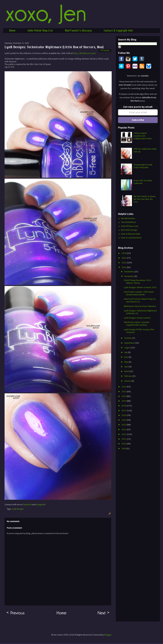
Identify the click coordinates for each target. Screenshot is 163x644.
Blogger (108, 635)
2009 (124, 449)
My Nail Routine (128, 219)
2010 (124, 444)
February (129, 376)
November (129, 276)
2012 (124, 434)
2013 (124, 430)
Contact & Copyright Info (118, 31)
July (126, 352)
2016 (124, 415)
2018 (124, 406)
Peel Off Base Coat (130, 226)
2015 (124, 420)
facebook (27, 505)
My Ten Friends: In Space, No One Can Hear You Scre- (145, 199)
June (127, 357)
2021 (124, 392)
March (127, 371)
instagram (40, 505)
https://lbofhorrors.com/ (84, 53)
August (128, 348)
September (130, 343)
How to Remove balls (131, 234)
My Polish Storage (129, 230)
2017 (124, 411)
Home (12, 31)
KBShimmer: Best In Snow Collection (140, 306)
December (129, 272)
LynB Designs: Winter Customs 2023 (140, 288)
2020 (124, 396)
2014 (124, 425)
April (127, 367)
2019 (124, 401)
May (127, 362)
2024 (124, 263)
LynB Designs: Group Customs (137, 318)
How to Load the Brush (131, 238)
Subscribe (138, 120)
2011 (124, 439)
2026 (124, 253)
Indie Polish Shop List (40, 31)
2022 (124, 387)
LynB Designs (18, 509)
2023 (124, 267)
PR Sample (105, 51)
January (128, 381)
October (128, 338)
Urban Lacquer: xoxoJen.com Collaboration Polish (143, 136)
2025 (124, 258)
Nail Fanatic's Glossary (78, 31)
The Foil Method (128, 222)
